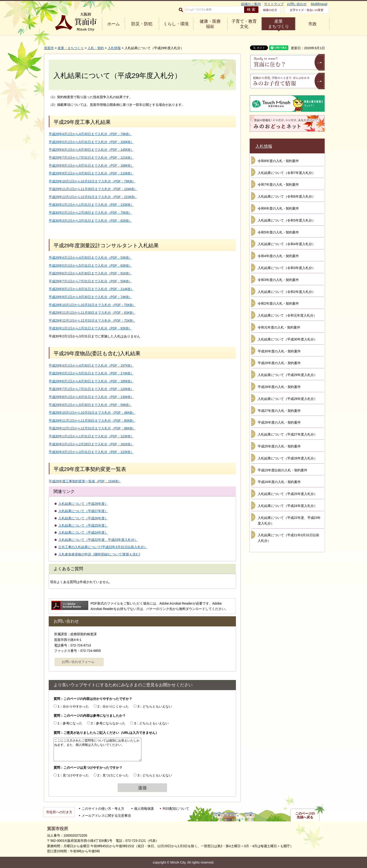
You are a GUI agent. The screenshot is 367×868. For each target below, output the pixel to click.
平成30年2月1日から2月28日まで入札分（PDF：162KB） (91, 444)
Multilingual (319, 4)
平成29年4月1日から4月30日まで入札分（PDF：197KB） (91, 366)
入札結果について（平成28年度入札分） (287, 399)
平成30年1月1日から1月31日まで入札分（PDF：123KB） (91, 436)
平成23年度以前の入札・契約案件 (283, 470)
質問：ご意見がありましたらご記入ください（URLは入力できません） (106, 733)
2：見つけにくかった (113, 775)
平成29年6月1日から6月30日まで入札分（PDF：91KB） (90, 273)
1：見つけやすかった (73, 775)
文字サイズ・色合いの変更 (307, 10)
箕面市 (49, 48)
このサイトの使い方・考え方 (103, 809)
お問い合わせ (297, 4)
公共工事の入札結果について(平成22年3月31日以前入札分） (103, 547)
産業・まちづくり (71, 48)
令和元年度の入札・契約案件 (279, 327)
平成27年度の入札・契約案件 (279, 411)
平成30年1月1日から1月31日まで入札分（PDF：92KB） (90, 328)
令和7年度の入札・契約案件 (278, 185)
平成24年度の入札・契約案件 (279, 482)
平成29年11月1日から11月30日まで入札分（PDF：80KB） (92, 421)
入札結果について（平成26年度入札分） (287, 458)
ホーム (114, 24)
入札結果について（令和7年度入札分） (286, 173)
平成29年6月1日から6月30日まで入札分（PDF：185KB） (91, 381)
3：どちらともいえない (155, 706)
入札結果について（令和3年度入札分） (286, 268)
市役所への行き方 (59, 812)
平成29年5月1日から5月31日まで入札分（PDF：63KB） (90, 266)
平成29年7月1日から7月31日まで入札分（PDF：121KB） (91, 158)
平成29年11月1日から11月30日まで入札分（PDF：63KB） (92, 313)
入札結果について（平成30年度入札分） (287, 339)
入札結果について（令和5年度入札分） (286, 220)
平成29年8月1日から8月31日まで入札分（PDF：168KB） (91, 166)
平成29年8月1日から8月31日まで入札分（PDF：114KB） (91, 289)
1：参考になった (70, 723)
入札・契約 (96, 48)
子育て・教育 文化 (244, 24)
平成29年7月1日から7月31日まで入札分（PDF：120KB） (91, 389)
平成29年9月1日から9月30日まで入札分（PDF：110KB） (91, 173)
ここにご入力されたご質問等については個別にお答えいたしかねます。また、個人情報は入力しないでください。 (97, 750)
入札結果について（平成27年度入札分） (287, 434)
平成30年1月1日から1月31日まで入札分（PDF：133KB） (91, 205)
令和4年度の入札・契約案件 (278, 256)
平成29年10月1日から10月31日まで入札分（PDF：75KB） (92, 305)
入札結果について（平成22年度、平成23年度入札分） (98, 540)
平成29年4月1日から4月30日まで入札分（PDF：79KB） (90, 134)
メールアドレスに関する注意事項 (106, 816)
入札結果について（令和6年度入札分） (286, 196)
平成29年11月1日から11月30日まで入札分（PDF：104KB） (93, 189)
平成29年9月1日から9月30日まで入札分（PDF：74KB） (90, 297)
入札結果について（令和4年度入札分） (286, 244)
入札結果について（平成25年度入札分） (287, 494)
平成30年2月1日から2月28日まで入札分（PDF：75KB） (90, 213)
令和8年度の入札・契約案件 (278, 161)
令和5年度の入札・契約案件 (278, 232)
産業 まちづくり (279, 24)
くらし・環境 (176, 24)
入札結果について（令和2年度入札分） (286, 292)
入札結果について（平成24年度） (83, 532)
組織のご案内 (251, 4)
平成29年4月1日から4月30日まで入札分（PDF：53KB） (90, 258)
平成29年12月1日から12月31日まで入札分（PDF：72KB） (92, 321)
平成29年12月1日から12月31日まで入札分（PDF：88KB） (92, 428)
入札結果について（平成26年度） (83, 518)
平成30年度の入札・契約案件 (279, 351)
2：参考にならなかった (108, 723)
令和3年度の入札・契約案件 (278, 280)
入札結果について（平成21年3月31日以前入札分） (288, 538)
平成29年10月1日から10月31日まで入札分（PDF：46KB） (92, 413)
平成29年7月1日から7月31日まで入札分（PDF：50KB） (90, 281)
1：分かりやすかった (73, 706)
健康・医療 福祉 (210, 24)
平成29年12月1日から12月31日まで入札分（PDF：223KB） (93, 197)
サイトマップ (274, 4)
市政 (312, 24)
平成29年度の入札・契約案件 (279, 363)
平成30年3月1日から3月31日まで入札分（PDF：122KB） (91, 452)
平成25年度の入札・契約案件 (279, 446)
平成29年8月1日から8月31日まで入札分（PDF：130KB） (91, 397)
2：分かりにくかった (113, 706)
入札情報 (114, 48)
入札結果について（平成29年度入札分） (287, 375)
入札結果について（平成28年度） (83, 504)
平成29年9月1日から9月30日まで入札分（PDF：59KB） (90, 405)
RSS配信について (176, 809)
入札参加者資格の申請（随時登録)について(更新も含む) (99, 554)
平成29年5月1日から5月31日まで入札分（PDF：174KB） (91, 373)
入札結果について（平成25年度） (83, 525)
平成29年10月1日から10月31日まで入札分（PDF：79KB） (92, 181)
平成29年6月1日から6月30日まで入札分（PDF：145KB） (91, 150)
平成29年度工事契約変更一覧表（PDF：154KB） (85, 481)
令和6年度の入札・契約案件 (278, 208)
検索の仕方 (270, 10)
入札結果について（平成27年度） (83, 511)
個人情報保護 (144, 809)
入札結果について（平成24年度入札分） (287, 506)
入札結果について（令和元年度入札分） (287, 315)
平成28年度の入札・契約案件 (279, 387)
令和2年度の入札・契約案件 (278, 303)
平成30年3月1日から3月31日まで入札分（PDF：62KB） (90, 221)
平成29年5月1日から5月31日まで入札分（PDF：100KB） (91, 142)
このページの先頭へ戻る (305, 815)
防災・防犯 (142, 24)
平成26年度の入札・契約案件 (279, 422)
